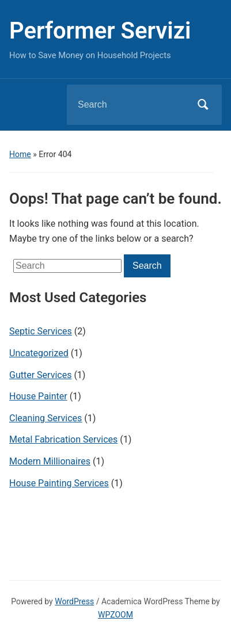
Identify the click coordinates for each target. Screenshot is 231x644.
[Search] (130, 105)
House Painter (38, 396)
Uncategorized (39, 353)
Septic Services (41, 331)
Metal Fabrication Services (63, 439)
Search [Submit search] (203, 105)
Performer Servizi (100, 31)
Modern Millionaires (50, 461)
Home (20, 154)
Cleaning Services (46, 418)
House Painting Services (59, 483)
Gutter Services (40, 375)
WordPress (74, 601)
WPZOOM (115, 615)
